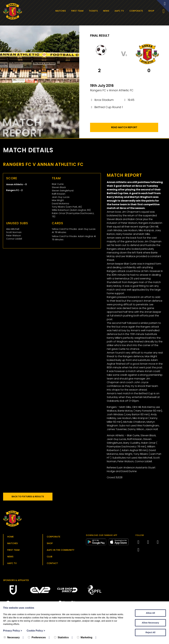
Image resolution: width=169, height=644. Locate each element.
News (107, 11)
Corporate (137, 11)
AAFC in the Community (61, 551)
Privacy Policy (13, 631)
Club (50, 558)
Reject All (150, 632)
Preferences (37, 637)
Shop (152, 11)
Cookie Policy (36, 631)
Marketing (85, 637)
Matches (61, 11)
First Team (78, 11)
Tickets (94, 11)
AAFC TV (120, 11)
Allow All (151, 613)
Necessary (12, 637)
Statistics (61, 637)
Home (10, 538)
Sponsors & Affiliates (16, 581)
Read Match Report (124, 128)
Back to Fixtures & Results (29, 497)
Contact (52, 564)
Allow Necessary (150, 623)
